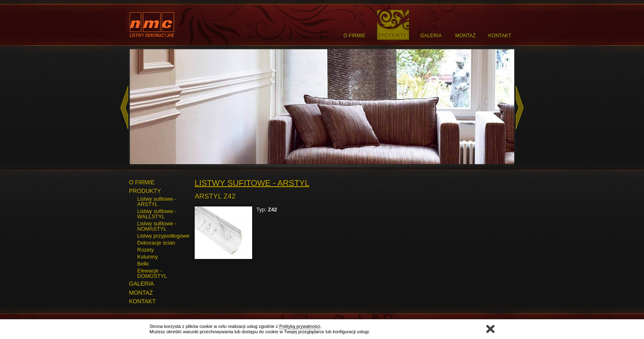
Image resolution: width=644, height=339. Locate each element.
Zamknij (490, 329)
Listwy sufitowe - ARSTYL (157, 202)
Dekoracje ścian (156, 243)
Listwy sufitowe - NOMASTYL (157, 226)
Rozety (145, 250)
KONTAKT (142, 301)
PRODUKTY (145, 191)
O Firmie (354, 36)
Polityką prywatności (300, 326)
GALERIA (141, 284)
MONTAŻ (141, 293)
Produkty (393, 36)
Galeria (431, 36)
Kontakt (500, 36)
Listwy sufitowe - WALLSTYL (157, 214)
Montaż (466, 36)
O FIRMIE (142, 182)
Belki (143, 264)
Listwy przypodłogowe (163, 236)
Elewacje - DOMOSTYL (152, 273)
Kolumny (148, 257)
